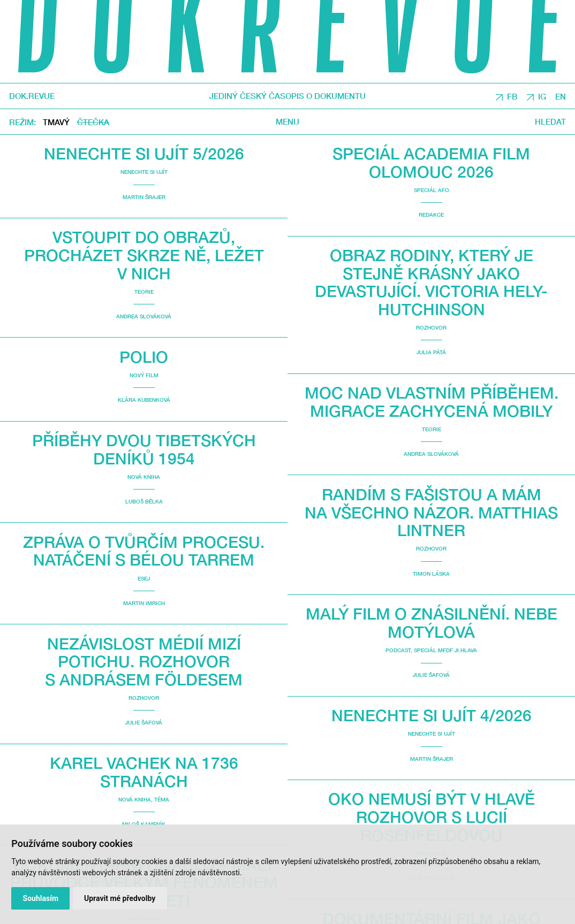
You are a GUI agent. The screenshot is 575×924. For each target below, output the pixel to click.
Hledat (550, 122)
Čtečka (93, 122)
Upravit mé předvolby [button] (120, 898)
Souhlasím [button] (41, 898)
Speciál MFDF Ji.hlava (445, 650)
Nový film (144, 375)
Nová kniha (144, 477)
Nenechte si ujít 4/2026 (432, 715)
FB (512, 96)
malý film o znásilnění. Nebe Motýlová (432, 623)
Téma (162, 799)
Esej (144, 578)
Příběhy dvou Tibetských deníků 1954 (144, 449)
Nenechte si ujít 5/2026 (144, 153)
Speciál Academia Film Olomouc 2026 (431, 162)
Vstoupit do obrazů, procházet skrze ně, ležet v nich (144, 255)
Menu (287, 122)
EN (561, 96)
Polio (144, 357)
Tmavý (56, 122)
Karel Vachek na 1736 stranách (144, 772)
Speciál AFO (432, 190)
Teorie (144, 292)
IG (542, 96)
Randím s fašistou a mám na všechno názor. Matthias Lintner (431, 512)
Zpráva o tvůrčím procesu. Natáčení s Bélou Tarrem (144, 551)
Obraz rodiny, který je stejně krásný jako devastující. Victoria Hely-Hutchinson (431, 282)
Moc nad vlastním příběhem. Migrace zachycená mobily (432, 402)
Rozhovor (144, 698)
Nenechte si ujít (144, 172)
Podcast (398, 650)
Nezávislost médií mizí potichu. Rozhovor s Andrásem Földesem (144, 661)
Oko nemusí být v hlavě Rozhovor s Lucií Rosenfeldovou (432, 816)
